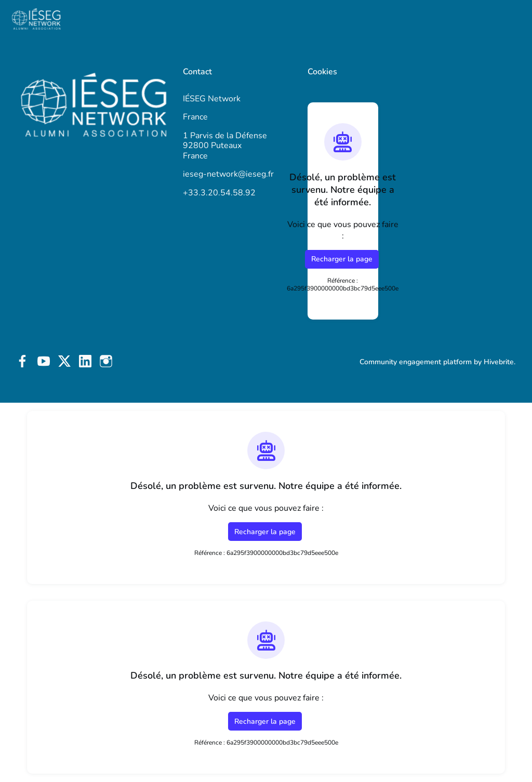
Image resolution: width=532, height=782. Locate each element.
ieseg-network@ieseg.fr (228, 174)
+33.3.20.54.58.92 (219, 193)
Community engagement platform (416, 362)
